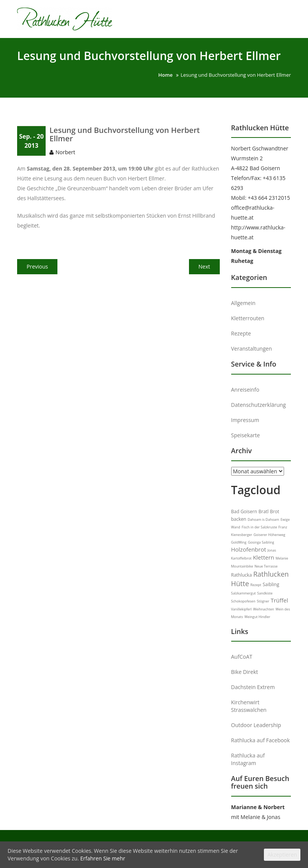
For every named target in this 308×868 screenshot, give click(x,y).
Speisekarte (246, 435)
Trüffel (279, 600)
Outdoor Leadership (256, 725)
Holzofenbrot (249, 549)
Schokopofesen (243, 601)
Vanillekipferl (241, 609)
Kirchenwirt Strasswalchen (249, 706)
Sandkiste (265, 593)
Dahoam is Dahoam (263, 519)
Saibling (271, 584)
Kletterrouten (248, 318)
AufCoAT (242, 657)
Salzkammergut (244, 593)
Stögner (263, 601)
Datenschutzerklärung (259, 405)
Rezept (256, 585)
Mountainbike (242, 566)
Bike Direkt (245, 672)
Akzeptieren (282, 855)
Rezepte (241, 333)
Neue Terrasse (266, 566)
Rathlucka (242, 575)
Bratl (264, 511)
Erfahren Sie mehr (103, 858)
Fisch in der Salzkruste (259, 527)
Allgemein (243, 303)
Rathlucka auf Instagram (248, 759)
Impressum (245, 420)
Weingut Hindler (257, 617)
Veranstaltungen (252, 349)
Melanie (282, 558)
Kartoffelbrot (241, 558)
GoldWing (239, 542)
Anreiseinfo (245, 390)
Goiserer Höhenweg (269, 535)
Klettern (264, 557)
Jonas (272, 550)
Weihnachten (263, 609)
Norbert (65, 156)
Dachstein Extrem (253, 687)
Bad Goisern (244, 511)
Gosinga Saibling (261, 542)
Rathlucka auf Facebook (261, 740)
